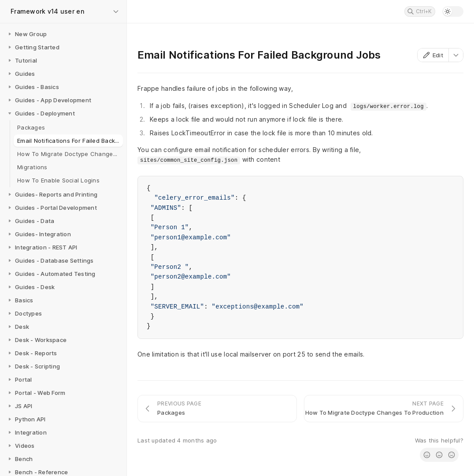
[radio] (427, 455)
